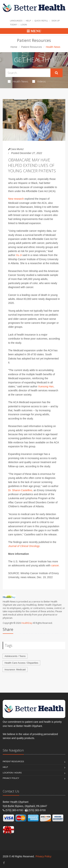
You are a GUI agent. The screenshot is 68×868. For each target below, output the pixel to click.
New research (16, 199)
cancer (55, 565)
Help (28, 21)
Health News (18, 81)
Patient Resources (32, 47)
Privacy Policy (11, 778)
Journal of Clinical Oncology (24, 546)
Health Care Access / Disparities (21, 663)
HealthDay (27, 623)
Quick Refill (41, 21)
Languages (16, 21)
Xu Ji (19, 255)
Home (14, 47)
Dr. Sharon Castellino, (20, 490)
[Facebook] (4, 863)
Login (24, 25)
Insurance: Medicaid (15, 670)
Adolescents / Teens (15, 656)
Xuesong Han (46, 386)
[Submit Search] (56, 73)
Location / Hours (12, 773)
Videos (39, 81)
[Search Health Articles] (28, 73)
